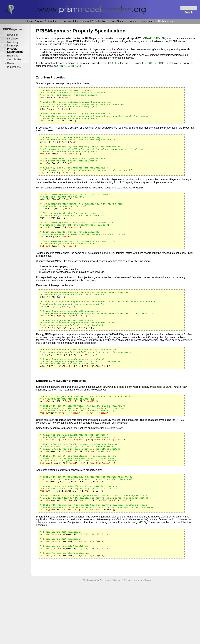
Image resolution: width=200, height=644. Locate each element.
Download (13, 35)
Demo (11, 63)
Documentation (71, 21)
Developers (147, 21)
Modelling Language (13, 44)
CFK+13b (159, 38)
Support (133, 21)
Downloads (53, 21)
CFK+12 (148, 38)
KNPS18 (148, 63)
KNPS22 (75, 66)
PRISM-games (165, 21)
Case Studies (118, 21)
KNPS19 (64, 66)
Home (31, 21)
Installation (13, 39)
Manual (87, 21)
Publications (101, 21)
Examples (13, 56)
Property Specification (15, 50)
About (40, 21)
